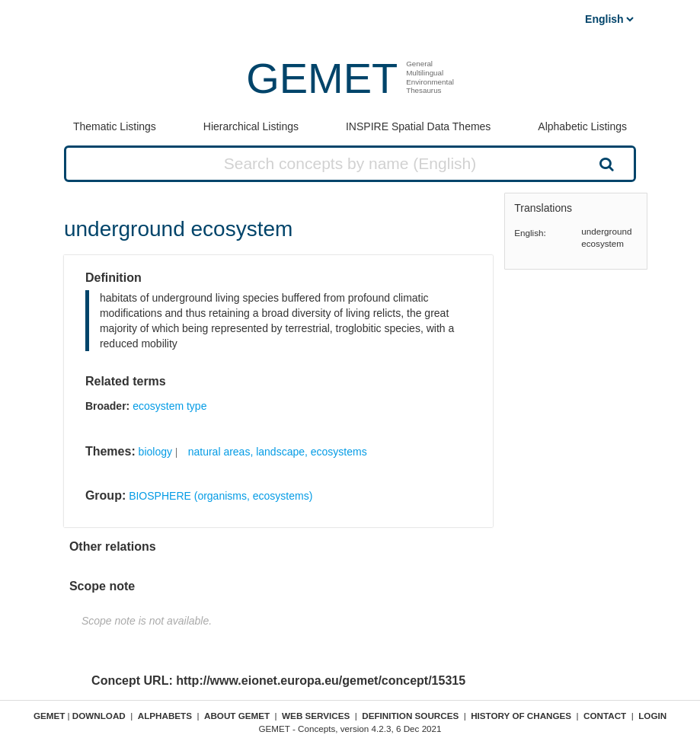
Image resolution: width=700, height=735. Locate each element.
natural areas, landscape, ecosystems (278, 452)
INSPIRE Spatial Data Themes (418, 126)
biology (155, 452)
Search (606, 164)
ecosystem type (169, 406)
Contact (605, 716)
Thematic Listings (115, 126)
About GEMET (237, 716)
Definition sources (410, 716)
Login (652, 716)
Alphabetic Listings (582, 126)
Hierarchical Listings (251, 126)
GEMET (322, 78)
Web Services (316, 716)
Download (99, 716)
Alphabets (165, 716)
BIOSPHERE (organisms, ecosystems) (221, 496)
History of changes (521, 716)
